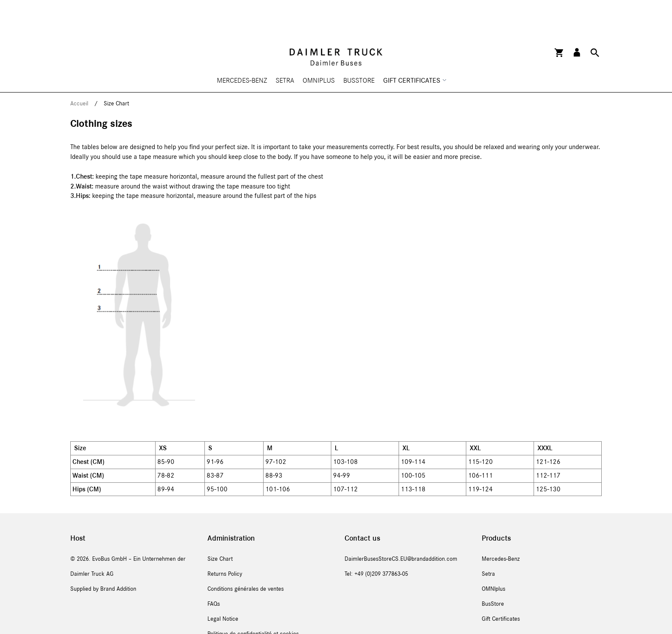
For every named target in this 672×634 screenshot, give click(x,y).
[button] (577, 19)
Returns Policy (225, 541)
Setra (285, 47)
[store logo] (336, 24)
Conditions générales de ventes (246, 556)
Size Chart (220, 526)
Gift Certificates (501, 586)
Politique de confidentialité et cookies (253, 601)
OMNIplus (319, 47)
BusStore (359, 47)
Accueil (80, 70)
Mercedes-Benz (242, 47)
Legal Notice (223, 586)
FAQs (214, 571)
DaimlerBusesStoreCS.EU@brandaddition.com (401, 526)
